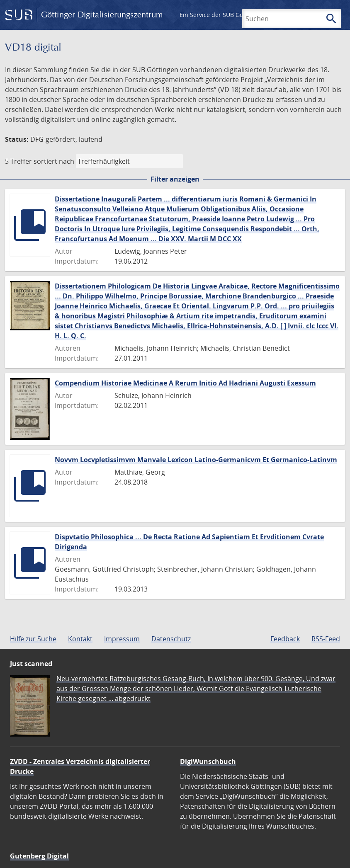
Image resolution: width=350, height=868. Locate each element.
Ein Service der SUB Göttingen (221, 15)
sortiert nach (54, 161)
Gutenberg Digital (39, 856)
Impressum (122, 639)
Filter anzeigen (175, 179)
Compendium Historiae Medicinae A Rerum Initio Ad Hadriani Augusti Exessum (185, 383)
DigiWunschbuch (208, 761)
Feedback (285, 639)
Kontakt (80, 639)
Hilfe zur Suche (33, 639)
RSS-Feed (326, 639)
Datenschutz (171, 639)
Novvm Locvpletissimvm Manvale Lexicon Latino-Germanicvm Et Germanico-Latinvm (196, 460)
